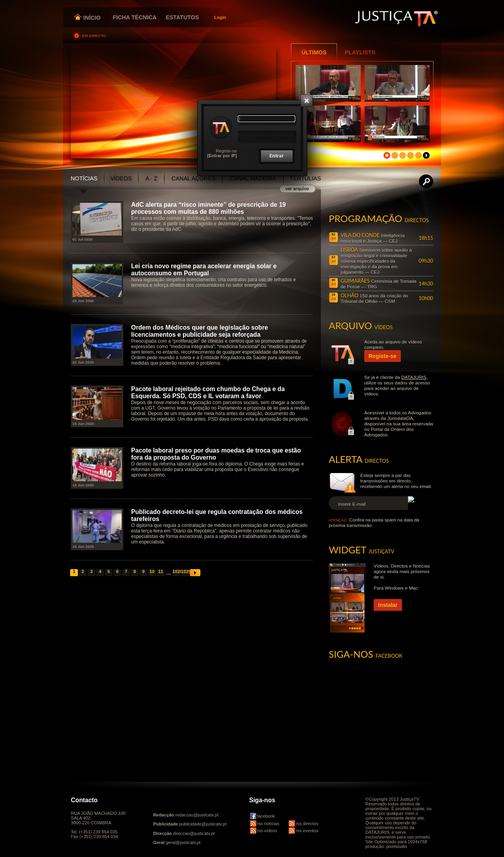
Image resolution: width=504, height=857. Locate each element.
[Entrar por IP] (222, 156)
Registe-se (226, 151)
